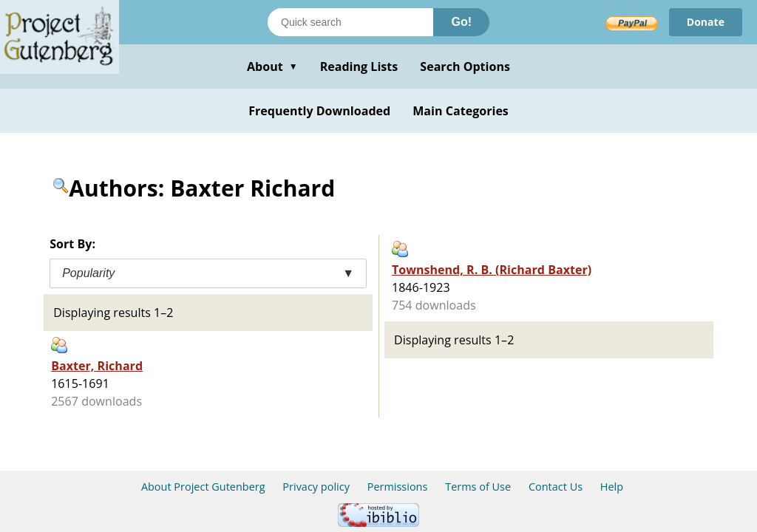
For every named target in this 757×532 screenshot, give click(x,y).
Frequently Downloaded (319, 111)
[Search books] (350, 22)
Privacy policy (316, 487)
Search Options (465, 66)
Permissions (398, 487)
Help (612, 487)
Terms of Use (478, 487)
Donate (706, 22)
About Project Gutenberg (203, 487)
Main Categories (461, 111)
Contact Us (556, 487)
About (272, 66)
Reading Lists (359, 66)
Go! (461, 22)
